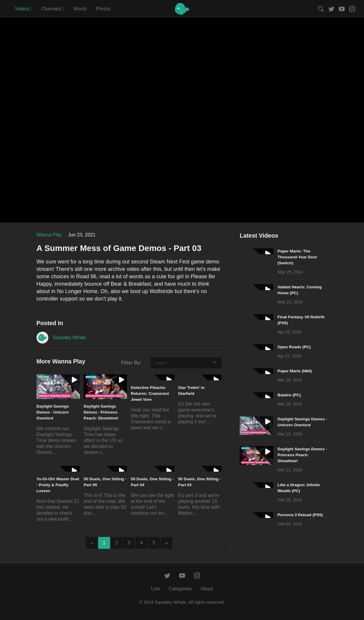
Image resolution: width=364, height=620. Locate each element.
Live (155, 589)
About (207, 589)
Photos (103, 9)
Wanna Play (49, 235)
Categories (180, 589)
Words (80, 9)
